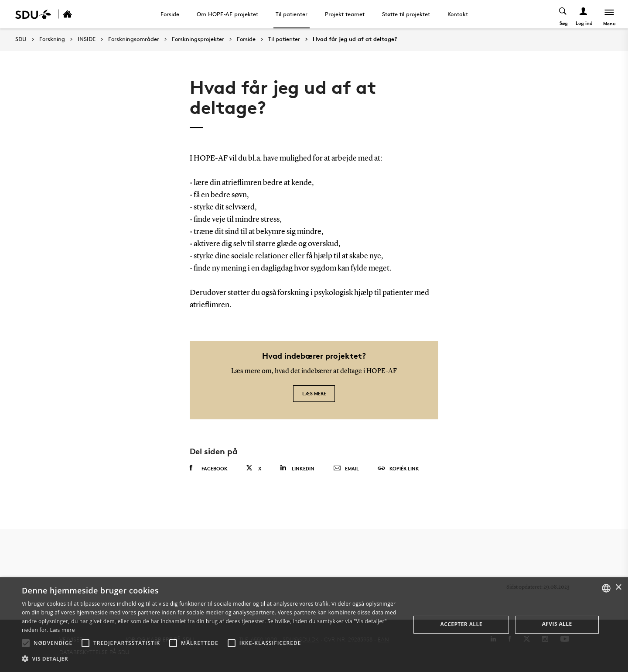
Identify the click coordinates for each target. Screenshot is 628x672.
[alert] (314, 625)
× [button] (618, 588)
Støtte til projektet (406, 14)
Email (346, 469)
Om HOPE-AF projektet (227, 14)
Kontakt (458, 14)
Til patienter (292, 14)
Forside (170, 14)
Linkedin (297, 468)
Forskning (52, 39)
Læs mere (314, 393)
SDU (21, 39)
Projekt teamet (345, 14)
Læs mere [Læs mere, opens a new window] (62, 630)
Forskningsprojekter (198, 39)
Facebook (209, 468)
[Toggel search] (563, 14)
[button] (26, 643)
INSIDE (87, 39)
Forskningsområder (134, 39)
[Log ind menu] (584, 14)
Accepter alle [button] (461, 624)
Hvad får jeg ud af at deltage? (355, 39)
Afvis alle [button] (557, 624)
